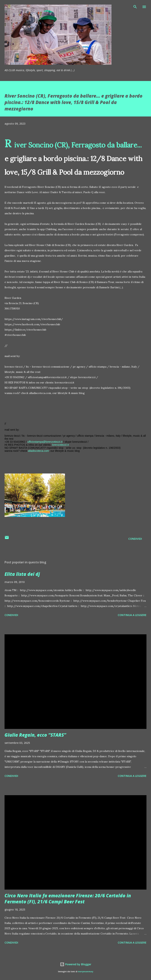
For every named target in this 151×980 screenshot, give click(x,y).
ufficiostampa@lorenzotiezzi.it (45, 442)
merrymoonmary (86, 972)
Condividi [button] (135, 539)
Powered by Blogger (76, 964)
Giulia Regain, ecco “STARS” (35, 735)
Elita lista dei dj (22, 574)
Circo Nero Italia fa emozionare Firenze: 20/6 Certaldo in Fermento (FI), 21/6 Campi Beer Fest (68, 899)
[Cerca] (135, 7)
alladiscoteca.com (38, 451)
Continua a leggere (132, 615)
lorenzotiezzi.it (60, 445)
